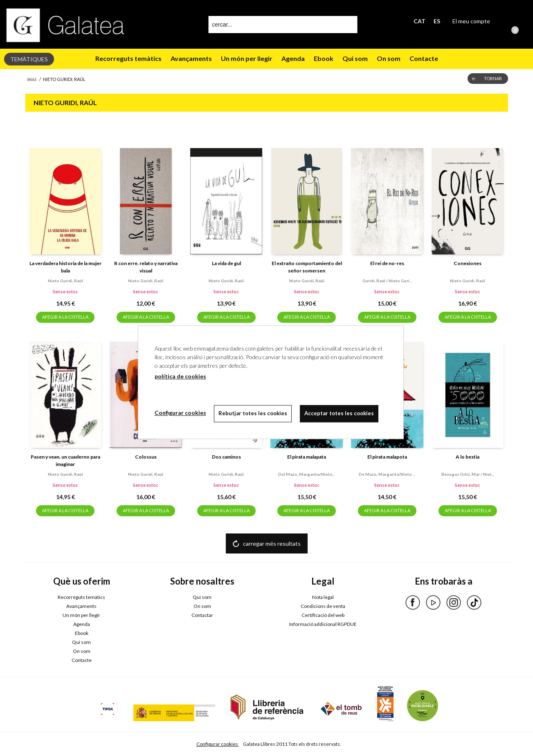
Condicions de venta (323, 606)
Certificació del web (323, 615)
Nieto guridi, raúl (65, 281)
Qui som (355, 58)
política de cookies (180, 376)
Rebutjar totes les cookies (253, 413)
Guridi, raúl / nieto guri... (387, 281)
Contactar (202, 615)
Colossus (146, 457)
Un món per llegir (247, 58)
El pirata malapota (387, 457)
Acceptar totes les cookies (340, 413)
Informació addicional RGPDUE (323, 624)
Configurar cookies (218, 744)
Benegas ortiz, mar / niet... (468, 474)
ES (437, 21)
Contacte (424, 58)
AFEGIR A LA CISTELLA (65, 317)
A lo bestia (468, 457)
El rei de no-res (387, 263)
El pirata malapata (307, 457)
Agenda (293, 58)
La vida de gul (226, 263)
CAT (419, 21)
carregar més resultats (272, 543)
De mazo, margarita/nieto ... (387, 474)
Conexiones (468, 263)
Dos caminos (226, 457)
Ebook (324, 58)
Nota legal (323, 597)
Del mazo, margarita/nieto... (307, 474)
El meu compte (471, 21)
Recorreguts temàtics (128, 58)
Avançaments (191, 58)
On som (389, 58)
